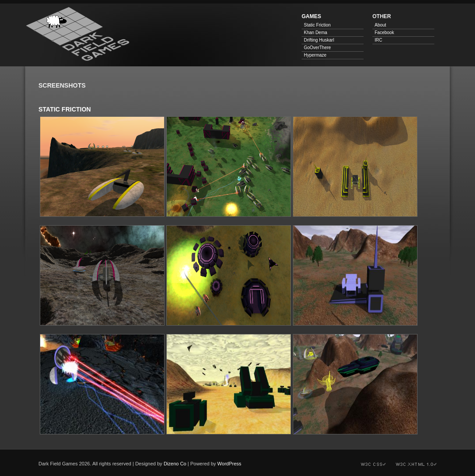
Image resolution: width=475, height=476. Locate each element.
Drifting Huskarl (319, 40)
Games (311, 16)
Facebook (384, 33)
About (380, 25)
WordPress (229, 464)
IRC (378, 40)
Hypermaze (315, 55)
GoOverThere (317, 48)
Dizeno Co (175, 464)
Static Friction (317, 25)
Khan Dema (316, 33)
